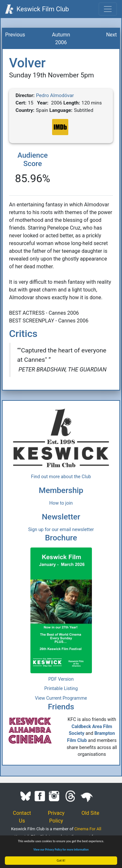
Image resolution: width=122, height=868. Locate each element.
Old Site (90, 813)
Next (111, 35)
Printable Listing (61, 689)
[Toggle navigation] (108, 9)
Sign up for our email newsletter (61, 530)
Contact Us (22, 817)
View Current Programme (61, 698)
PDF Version (61, 679)
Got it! (61, 860)
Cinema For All (88, 829)
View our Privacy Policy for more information (61, 849)
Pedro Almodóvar (55, 95)
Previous (15, 35)
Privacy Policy (56, 817)
